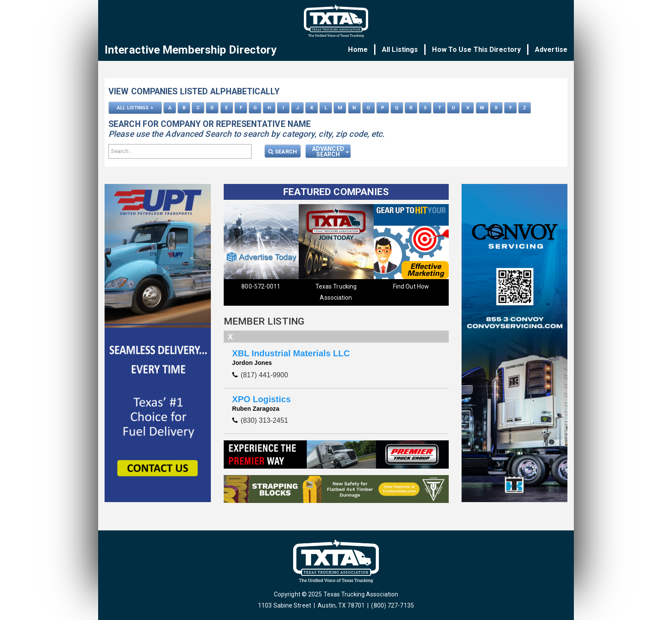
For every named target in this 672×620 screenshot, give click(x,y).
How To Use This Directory (476, 50)
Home (358, 50)
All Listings (400, 50)
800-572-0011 (261, 286)
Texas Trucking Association (336, 292)
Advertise (551, 50)
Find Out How (411, 286)
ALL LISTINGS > (135, 108)
